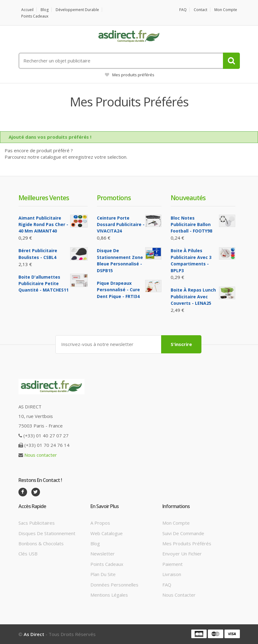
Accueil (27, 10)
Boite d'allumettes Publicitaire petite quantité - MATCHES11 (44, 284)
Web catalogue (107, 533)
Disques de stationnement (47, 533)
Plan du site (103, 574)
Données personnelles (114, 585)
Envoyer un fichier (182, 554)
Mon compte (226, 10)
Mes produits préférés (130, 75)
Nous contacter (41, 455)
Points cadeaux (35, 16)
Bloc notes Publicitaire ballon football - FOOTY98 (191, 225)
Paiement (173, 564)
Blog (45, 10)
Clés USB (28, 554)
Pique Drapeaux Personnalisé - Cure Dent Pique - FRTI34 (118, 290)
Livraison (172, 574)
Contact (200, 10)
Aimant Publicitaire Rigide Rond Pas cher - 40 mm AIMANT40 (43, 225)
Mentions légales (109, 595)
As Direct (34, 634)
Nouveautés (188, 198)
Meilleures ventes (44, 198)
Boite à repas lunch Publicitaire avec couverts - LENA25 (193, 296)
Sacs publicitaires (37, 523)
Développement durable (77, 10)
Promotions (114, 198)
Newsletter (103, 554)
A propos (100, 523)
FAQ (183, 10)
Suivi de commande (183, 533)
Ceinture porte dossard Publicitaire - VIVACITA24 (121, 225)
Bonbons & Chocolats (41, 543)
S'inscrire (181, 344)
